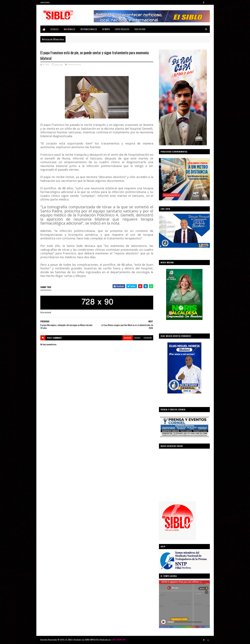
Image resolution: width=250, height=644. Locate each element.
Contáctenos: (45, 2)
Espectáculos (122, 29)
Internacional (74, 64)
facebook (148, 338)
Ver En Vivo (140, 29)
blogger (128, 338)
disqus (137, 338)
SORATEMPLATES (92, 640)
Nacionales (69, 29)
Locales (55, 29)
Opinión (106, 29)
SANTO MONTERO (118, 640)
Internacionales (89, 29)
